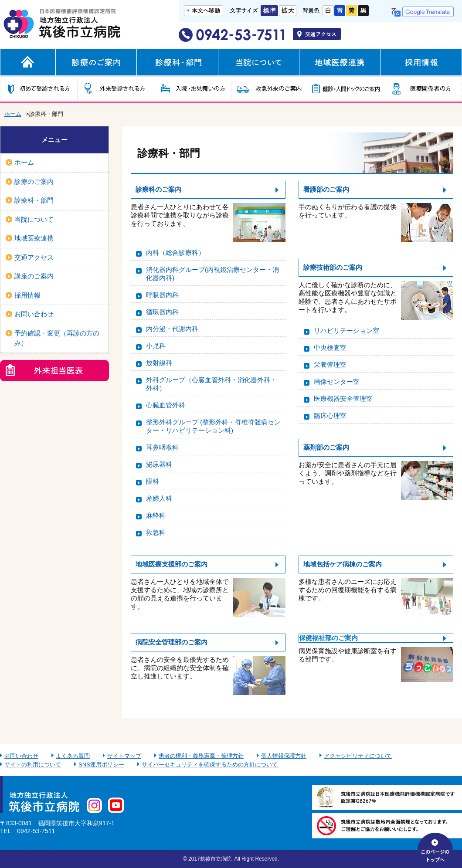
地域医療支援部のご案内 (172, 564)
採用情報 (27, 295)
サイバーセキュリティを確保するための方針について (210, 765)
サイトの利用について (33, 765)
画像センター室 (337, 381)
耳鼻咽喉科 (162, 447)
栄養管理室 (330, 364)
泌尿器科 (159, 464)
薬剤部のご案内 (326, 447)
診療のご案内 (34, 181)
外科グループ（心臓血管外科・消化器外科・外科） (211, 384)
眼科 (153, 481)
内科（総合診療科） (175, 253)
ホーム (13, 114)
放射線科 (159, 363)
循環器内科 (162, 312)
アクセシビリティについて (358, 756)
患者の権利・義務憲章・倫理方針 (201, 756)
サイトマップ (124, 756)
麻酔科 (156, 515)
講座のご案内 (34, 276)
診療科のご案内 (158, 189)
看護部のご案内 (326, 189)
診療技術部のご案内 (333, 267)
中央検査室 (330, 348)
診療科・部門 (34, 200)
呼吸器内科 (162, 295)
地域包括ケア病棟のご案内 (343, 564)
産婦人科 (159, 498)
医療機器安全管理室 (343, 398)
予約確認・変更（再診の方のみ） (57, 338)
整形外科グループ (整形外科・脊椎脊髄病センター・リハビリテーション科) (213, 426)
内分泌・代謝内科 (172, 329)
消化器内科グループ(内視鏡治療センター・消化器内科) (212, 274)
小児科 (156, 346)
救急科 (156, 532)
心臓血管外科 (166, 405)
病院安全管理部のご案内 (172, 642)
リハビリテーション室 (346, 331)
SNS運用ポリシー (101, 765)
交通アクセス (34, 257)
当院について (34, 219)
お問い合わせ (34, 314)
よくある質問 (73, 756)
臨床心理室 (330, 415)
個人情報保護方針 (284, 756)
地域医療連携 (34, 238)
